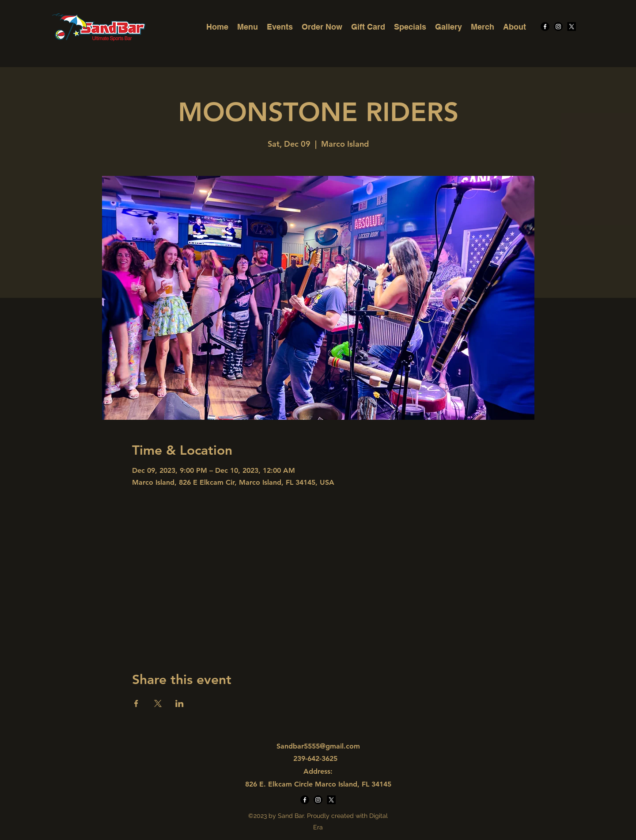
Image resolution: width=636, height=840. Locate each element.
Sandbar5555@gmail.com (318, 746)
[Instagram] (558, 27)
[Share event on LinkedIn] (180, 703)
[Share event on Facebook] (136, 703)
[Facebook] (545, 27)
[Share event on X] (158, 703)
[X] (572, 27)
